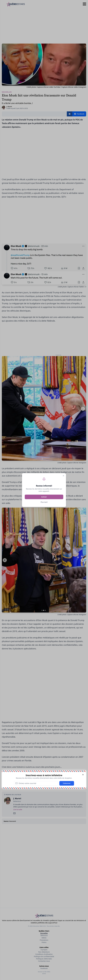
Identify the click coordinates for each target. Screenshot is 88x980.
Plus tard (44, 502)
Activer (44, 497)
